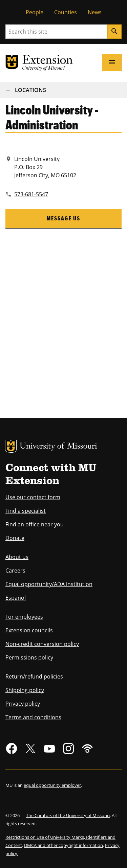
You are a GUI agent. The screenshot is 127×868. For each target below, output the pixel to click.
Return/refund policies (34, 676)
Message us (64, 218)
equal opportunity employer (52, 785)
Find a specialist (26, 511)
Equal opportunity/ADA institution (49, 584)
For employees (24, 617)
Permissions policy (29, 657)
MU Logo (11, 446)
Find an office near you (35, 524)
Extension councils (29, 630)
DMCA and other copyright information (63, 845)
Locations (30, 90)
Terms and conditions (33, 717)
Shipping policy (25, 690)
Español (16, 598)
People (35, 12)
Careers (15, 571)
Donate (15, 538)
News (95, 12)
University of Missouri (58, 447)
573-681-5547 (31, 194)
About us (17, 557)
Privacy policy (23, 704)
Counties (66, 12)
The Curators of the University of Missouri (68, 815)
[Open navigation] (112, 62)
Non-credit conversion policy (42, 644)
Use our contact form (33, 497)
